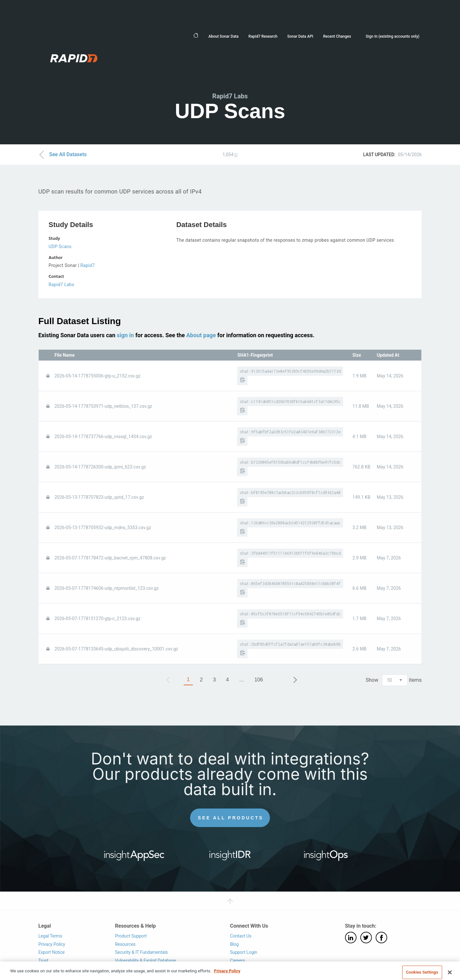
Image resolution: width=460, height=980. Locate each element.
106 (259, 680)
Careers (238, 961)
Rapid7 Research (263, 36)
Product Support (131, 936)
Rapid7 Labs (61, 285)
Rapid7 (88, 265)
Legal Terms (50, 936)
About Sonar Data (223, 36)
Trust (43, 961)
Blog (234, 944)
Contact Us (241, 936)
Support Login (244, 952)
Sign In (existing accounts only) (393, 36)
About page (201, 335)
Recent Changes (337, 36)
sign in (125, 335)
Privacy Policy (52, 944)
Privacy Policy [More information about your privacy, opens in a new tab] (227, 977)
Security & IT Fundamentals (141, 952)
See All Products (231, 818)
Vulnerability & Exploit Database (146, 961)
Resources (125, 944)
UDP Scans (60, 247)
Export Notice (51, 952)
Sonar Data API (300, 36)
